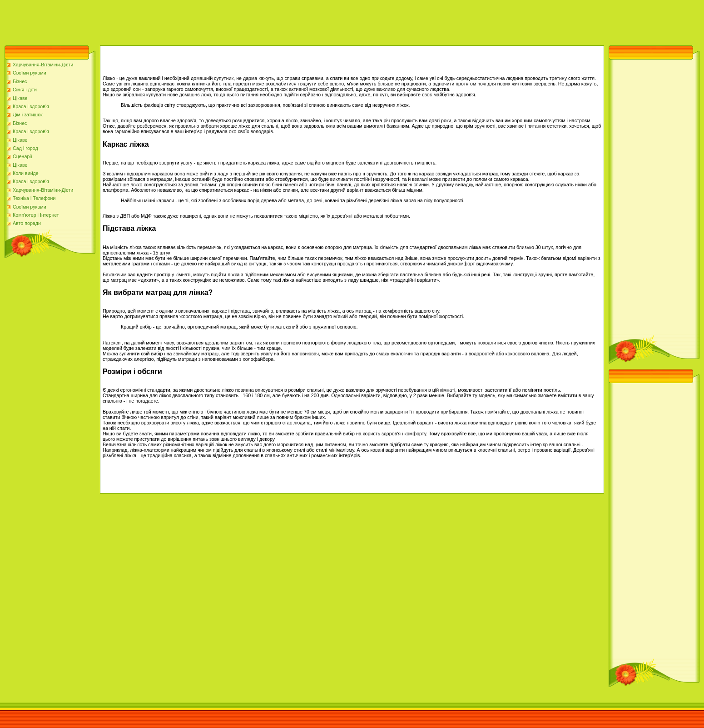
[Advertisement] (165, 20)
